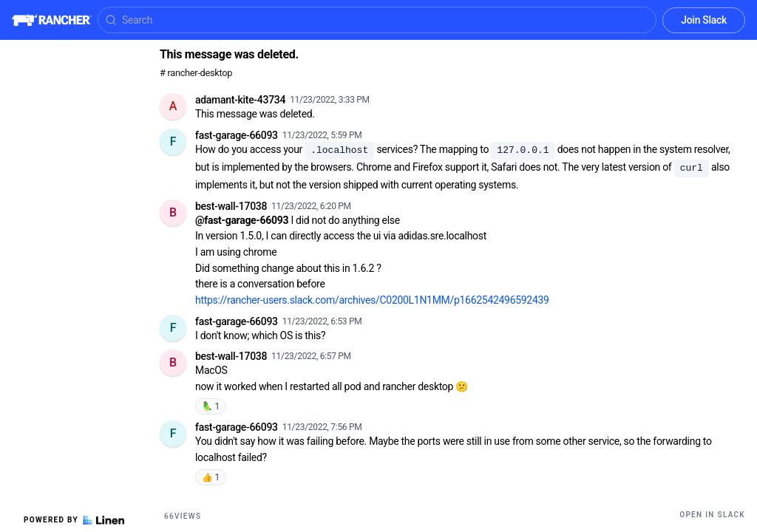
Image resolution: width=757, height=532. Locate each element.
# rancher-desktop (196, 73)
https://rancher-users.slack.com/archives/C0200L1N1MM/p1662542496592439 (372, 300)
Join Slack (704, 20)
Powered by (74, 520)
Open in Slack (712, 515)
